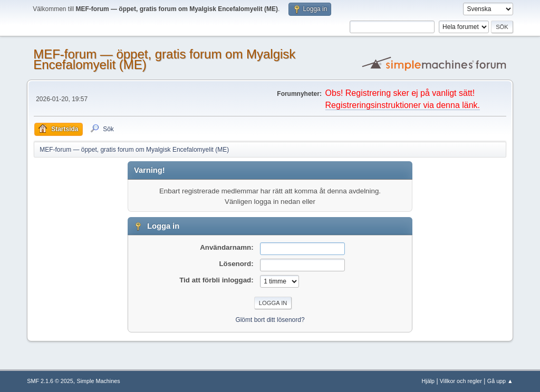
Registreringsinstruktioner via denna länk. (403, 105)
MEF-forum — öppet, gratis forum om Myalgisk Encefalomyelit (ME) (164, 59)
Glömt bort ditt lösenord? (270, 320)
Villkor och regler (461, 381)
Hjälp (428, 381)
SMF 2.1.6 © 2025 (50, 381)
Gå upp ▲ (500, 381)
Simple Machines (99, 381)
